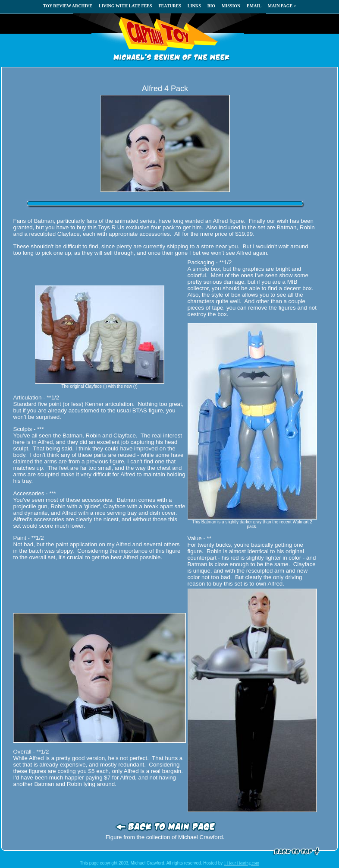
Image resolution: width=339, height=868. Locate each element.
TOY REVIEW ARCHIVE (68, 6)
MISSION (231, 6)
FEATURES (170, 6)
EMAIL (254, 6)
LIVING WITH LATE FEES (126, 6)
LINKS (194, 6)
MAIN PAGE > (282, 6)
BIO (211, 6)
